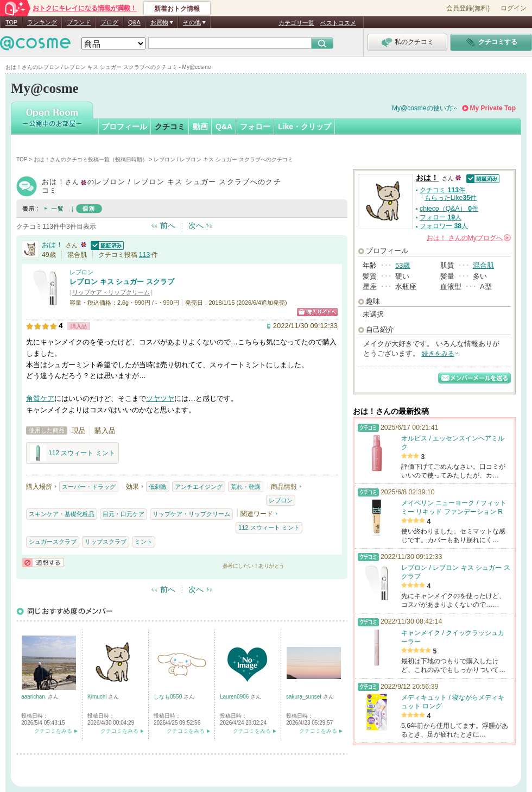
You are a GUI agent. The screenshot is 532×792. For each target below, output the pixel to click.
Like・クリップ (305, 127)
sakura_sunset (305, 697)
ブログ (109, 22)
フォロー (255, 127)
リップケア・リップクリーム (111, 292)
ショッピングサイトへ (317, 312)
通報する (43, 562)
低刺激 (158, 487)
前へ (168, 225)
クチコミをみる (53, 731)
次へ (196, 225)
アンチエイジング (199, 487)
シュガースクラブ (53, 542)
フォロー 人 (441, 217)
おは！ (52, 245)
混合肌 (483, 265)
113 (145, 255)
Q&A (134, 22)
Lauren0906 (235, 697)
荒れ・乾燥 (246, 487)
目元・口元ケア (123, 514)
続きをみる (438, 354)
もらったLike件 (451, 198)
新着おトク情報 (177, 9)
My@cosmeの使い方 (422, 108)
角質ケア (40, 398)
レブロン (81, 272)
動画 (200, 127)
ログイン (514, 8)
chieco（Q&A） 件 (449, 209)
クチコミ (170, 127)
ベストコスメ (338, 23)
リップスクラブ (106, 542)
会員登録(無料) (468, 8)
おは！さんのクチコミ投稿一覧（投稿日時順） (91, 159)
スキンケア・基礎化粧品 (62, 514)
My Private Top (493, 108)
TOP (11, 22)
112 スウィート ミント (72, 453)
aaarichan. (34, 697)
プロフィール (124, 127)
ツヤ (153, 398)
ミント (144, 542)
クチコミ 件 (442, 190)
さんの (469, 238)
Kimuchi (98, 697)
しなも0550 (169, 697)
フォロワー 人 (444, 226)
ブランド (79, 22)
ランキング (42, 22)
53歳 (403, 265)
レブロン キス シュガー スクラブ (122, 282)
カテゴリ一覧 (296, 23)
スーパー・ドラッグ (89, 487)
